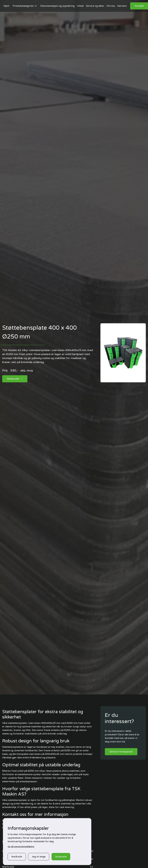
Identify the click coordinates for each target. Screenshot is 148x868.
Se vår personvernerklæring (21, 846)
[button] (25, 6)
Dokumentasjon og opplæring (57, 6)
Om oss (111, 6)
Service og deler (95, 6)
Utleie (80, 6)
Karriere (122, 6)
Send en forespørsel (121, 752)
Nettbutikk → (15, 379)
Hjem (6, 6)
